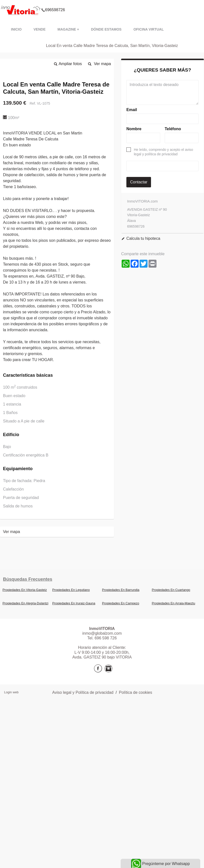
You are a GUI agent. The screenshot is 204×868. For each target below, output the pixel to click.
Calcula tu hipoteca (143, 238)
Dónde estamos (106, 29)
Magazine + (68, 29)
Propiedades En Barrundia (121, 590)
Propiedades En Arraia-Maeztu (173, 603)
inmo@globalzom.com (102, 633)
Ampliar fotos (70, 64)
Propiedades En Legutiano (71, 590)
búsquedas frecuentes (28, 579)
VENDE (40, 29)
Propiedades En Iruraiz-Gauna (74, 603)
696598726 (53, 3)
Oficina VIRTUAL (149, 29)
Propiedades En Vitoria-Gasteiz (25, 590)
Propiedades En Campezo (121, 603)
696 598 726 (106, 638)
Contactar (139, 182)
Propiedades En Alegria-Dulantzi (25, 603)
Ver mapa (102, 64)
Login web (11, 692)
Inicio (16, 29)
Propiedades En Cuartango (171, 590)
